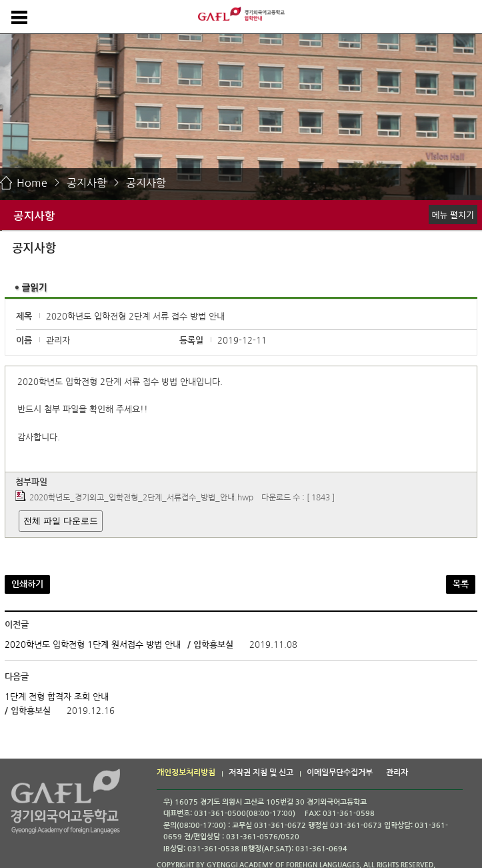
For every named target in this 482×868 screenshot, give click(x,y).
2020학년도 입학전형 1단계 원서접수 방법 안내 (93, 645)
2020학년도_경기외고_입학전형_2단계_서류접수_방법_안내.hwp (141, 498)
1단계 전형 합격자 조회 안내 (57, 697)
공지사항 (87, 183)
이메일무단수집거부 (340, 773)
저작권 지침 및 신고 (261, 773)
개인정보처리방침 (186, 773)
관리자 (397, 773)
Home (32, 183)
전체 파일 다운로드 (60, 521)
